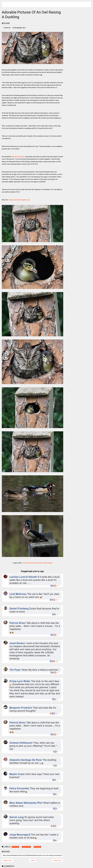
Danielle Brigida (47, 563)
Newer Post (8, 861)
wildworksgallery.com (23, 200)
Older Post (58, 861)
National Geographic (18, 157)
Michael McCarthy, (36, 563)
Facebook (12, 200)
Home (33, 861)
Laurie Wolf (26, 563)
